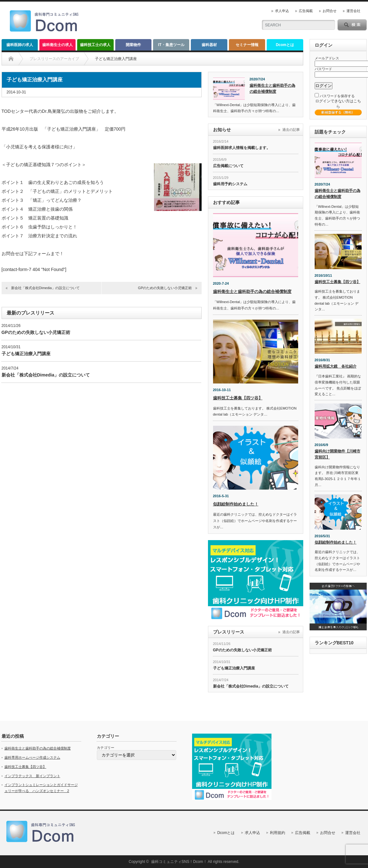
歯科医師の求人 (20, 45)
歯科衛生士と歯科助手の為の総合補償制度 (272, 88)
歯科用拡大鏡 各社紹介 (336, 366)
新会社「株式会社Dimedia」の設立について (45, 288)
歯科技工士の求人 (95, 45)
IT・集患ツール (171, 45)
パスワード (323, 69)
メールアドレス (327, 58)
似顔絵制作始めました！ (236, 504)
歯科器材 (209, 45)
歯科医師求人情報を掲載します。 (242, 148)
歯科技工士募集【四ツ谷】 (238, 398)
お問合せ (330, 11)
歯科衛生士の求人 (57, 45)
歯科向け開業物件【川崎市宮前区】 (338, 454)
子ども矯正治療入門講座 (26, 354)
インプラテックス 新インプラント (32, 776)
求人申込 (282, 11)
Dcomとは (285, 45)
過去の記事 (291, 130)
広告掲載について (228, 166)
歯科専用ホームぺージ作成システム (32, 757)
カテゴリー (106, 748)
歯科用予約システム (230, 184)
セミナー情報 (247, 45)
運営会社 (353, 11)
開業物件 (133, 45)
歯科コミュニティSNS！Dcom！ (179, 862)
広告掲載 (306, 11)
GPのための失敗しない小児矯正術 (165, 288)
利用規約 (278, 833)
